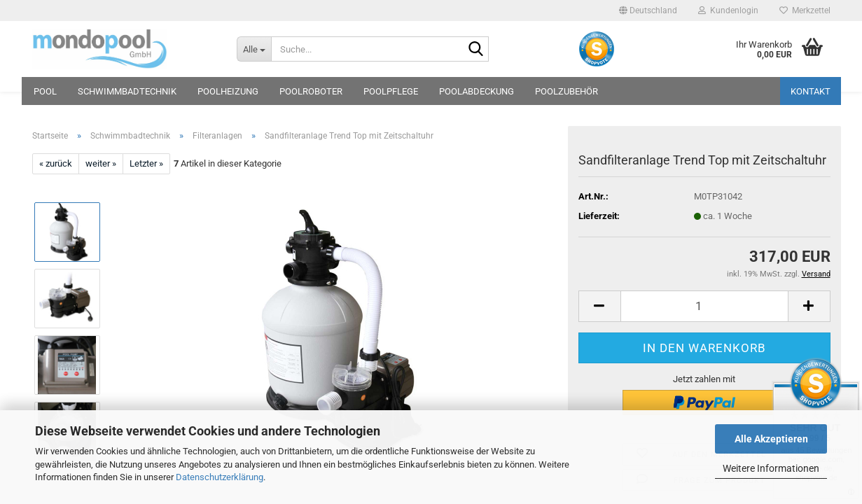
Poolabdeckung (477, 91)
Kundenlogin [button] (728, 10)
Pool (45, 91)
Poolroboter (311, 91)
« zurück (56, 163)
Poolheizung (228, 91)
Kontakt (811, 91)
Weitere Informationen (771, 468)
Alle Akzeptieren (771, 439)
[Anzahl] (704, 306)
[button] (648, 10)
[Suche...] (254, 49)
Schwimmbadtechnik (127, 91)
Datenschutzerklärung (220, 477)
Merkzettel (805, 10)
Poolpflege (391, 91)
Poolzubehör (566, 91)
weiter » (101, 163)
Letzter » (146, 163)
